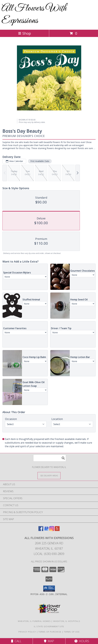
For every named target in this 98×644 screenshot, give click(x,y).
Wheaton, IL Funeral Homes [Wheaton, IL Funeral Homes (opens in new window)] (34, 621)
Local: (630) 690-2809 (49, 554)
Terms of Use (72, 632)
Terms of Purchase (50, 632)
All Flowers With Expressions (34, 15)
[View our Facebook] (41, 530)
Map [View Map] (49, 641)
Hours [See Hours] (82, 641)
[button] (49, 589)
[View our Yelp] (57, 530)
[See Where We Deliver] (49, 475)
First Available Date (40, 161)
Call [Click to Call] (16, 641)
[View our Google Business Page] (46, 530)
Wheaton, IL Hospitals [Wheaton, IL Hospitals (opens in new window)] (67, 621)
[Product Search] (50, 458)
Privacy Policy (27, 632)
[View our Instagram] (52, 530)
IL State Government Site (49, 626)
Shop (24, 33)
